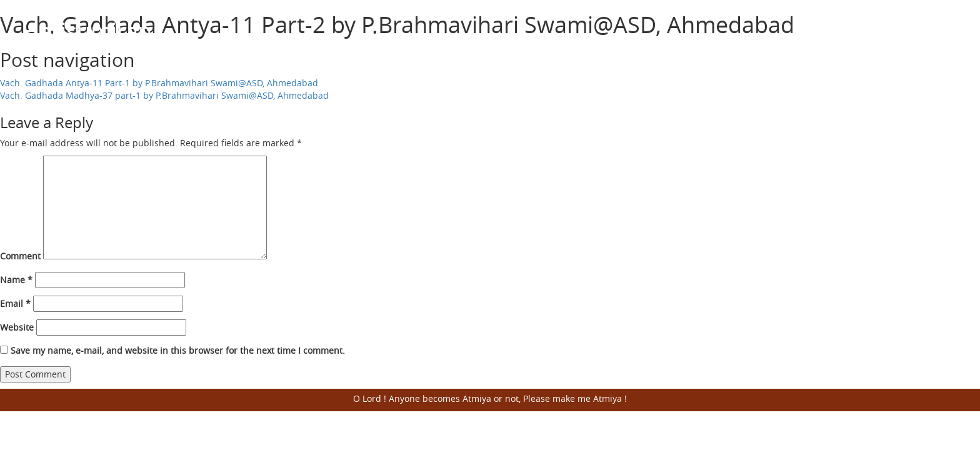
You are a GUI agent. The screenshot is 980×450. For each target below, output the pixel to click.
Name (16, 280)
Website (17, 327)
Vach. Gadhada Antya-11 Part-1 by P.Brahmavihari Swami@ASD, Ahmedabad (159, 83)
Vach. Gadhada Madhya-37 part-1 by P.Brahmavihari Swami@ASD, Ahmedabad (164, 95)
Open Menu (942, 31)
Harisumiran (87, 31)
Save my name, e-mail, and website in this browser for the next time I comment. (178, 350)
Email (15, 303)
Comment (20, 256)
